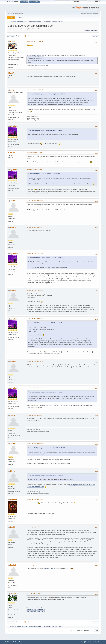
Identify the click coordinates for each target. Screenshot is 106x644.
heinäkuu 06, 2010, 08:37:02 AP (35, 362)
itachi (13, 527)
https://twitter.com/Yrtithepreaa (40, 65)
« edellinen (86, 31)
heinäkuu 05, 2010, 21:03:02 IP (35, 227)
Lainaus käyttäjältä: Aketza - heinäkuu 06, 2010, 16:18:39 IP (46, 475)
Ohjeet (82, 642)
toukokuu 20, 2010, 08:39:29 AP (35, 90)
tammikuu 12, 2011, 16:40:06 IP (35, 565)
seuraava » (95, 31)
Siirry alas (11, 36)
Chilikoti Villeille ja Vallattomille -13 (36, 610)
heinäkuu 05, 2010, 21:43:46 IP (35, 290)
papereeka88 (15, 500)
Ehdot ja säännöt (89, 642)
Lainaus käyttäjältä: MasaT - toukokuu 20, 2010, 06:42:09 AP (47, 130)
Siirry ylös (11, 622)
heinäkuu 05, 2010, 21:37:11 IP (35, 254)
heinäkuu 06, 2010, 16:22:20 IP (35, 471)
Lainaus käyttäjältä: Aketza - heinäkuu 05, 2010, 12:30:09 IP (46, 258)
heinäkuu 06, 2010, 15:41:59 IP (35, 388)
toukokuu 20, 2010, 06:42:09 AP (35, 73)
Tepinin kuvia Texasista (52, 568)
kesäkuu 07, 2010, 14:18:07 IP (34, 170)
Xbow (13, 415)
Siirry (71, 630)
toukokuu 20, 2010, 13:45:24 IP (35, 126)
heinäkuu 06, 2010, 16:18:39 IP (35, 444)
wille (12, 90)
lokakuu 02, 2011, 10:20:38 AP (34, 594)
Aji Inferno (14, 126)
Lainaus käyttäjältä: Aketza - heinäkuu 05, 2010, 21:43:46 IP (46, 323)
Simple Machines (19, 642)
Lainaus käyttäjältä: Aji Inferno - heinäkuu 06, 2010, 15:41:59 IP (47, 448)
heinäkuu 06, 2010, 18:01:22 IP (35, 500)
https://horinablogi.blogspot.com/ (35, 56)
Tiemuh (13, 594)
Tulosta (96, 36)
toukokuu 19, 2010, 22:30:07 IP (35, 42)
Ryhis (13, 42)
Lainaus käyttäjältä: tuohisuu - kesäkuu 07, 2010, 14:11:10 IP (47, 174)
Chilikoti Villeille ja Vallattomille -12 (36, 611)
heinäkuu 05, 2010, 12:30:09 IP (35, 201)
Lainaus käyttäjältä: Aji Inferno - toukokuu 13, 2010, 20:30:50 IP (47, 94)
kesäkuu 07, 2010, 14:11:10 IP (34, 153)
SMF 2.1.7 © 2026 (10, 642)
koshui (13, 565)
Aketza (13, 201)
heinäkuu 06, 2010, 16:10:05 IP (35, 415)
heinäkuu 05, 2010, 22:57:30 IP (35, 319)
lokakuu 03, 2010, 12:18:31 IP (34, 527)
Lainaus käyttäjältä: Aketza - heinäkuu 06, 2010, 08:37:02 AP (47, 392)
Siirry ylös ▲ (98, 642)
